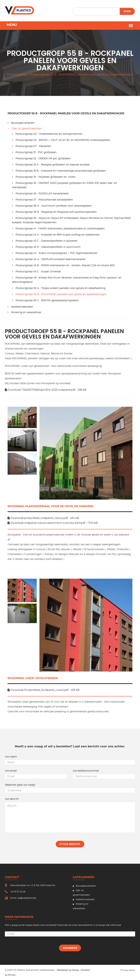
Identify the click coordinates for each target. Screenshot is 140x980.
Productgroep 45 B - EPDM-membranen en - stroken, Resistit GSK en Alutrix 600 (63, 265)
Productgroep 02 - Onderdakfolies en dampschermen (47, 134)
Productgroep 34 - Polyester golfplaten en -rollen (44, 177)
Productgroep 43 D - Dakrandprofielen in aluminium (46, 247)
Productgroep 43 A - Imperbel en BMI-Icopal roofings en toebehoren (56, 235)
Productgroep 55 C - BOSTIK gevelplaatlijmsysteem (45, 300)
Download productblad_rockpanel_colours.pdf (43, 518)
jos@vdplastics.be (27, 898)
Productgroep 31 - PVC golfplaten (34, 152)
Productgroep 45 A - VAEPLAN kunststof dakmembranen (49, 259)
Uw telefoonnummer (86, 771)
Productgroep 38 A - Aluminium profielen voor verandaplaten (52, 206)
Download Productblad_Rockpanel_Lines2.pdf (44, 690)
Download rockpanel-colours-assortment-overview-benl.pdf (53, 523)
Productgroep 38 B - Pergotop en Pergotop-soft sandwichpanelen (54, 212)
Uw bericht (12, 799)
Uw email (11, 771)
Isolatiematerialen (20, 307)
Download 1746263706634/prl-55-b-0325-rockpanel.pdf (46, 390)
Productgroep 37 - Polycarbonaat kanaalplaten (43, 199)
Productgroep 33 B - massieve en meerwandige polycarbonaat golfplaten (59, 171)
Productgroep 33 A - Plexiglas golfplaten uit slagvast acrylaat (51, 164)
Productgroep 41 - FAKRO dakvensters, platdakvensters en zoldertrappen (58, 228)
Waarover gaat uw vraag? (20, 785)
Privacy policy (128, 970)
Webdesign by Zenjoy (68, 970)
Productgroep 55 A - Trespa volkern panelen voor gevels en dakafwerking (59, 288)
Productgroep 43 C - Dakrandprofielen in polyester (45, 241)
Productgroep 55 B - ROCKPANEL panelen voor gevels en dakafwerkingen (59, 294)
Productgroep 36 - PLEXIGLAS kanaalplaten (40, 193)
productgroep (17, 75)
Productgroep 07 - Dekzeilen (32, 146)
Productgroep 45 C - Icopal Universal (36, 271)
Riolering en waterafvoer (24, 312)
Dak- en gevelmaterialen (25, 128)
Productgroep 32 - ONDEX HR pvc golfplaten (41, 158)
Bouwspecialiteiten (21, 123)
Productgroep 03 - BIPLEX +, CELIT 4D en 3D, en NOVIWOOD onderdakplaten (61, 140)
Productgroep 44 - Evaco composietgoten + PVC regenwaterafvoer (55, 253)
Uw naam (11, 757)
